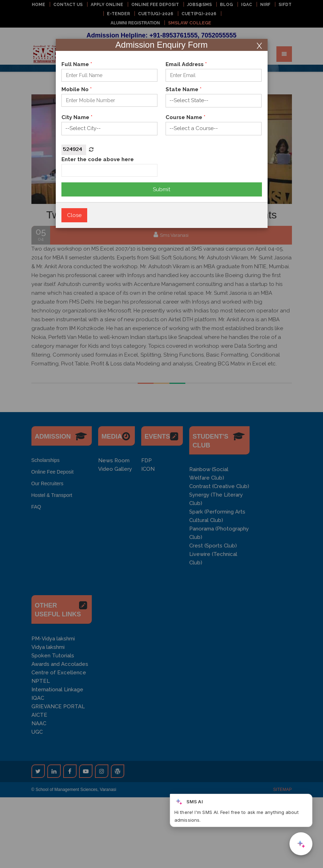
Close (74, 215)
